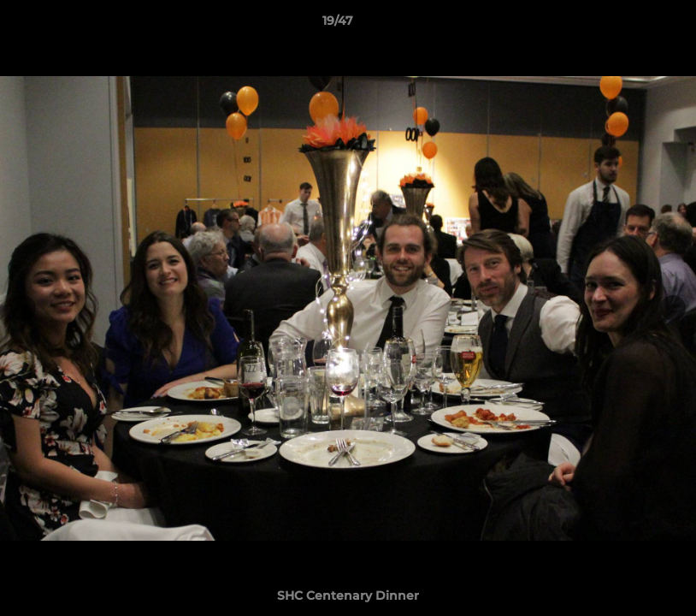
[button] (624, 25)
